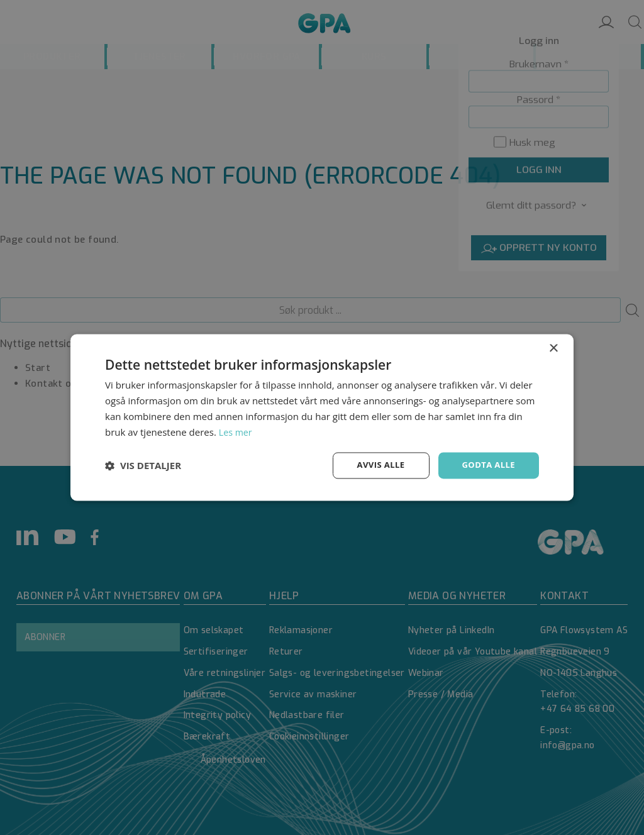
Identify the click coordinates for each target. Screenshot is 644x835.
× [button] (553, 348)
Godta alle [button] (487, 465)
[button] (143, 466)
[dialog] (322, 418)
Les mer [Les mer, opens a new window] (236, 431)
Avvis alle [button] (375, 465)
